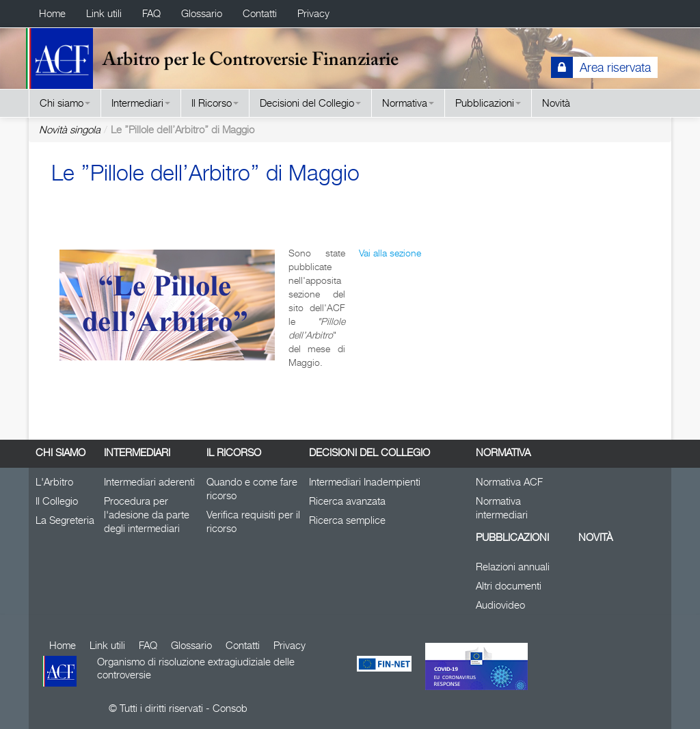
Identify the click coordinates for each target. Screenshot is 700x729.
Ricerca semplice (347, 520)
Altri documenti (509, 586)
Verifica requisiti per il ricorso (253, 521)
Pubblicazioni (512, 537)
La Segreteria (65, 520)
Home (52, 13)
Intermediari (137, 452)
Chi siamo (60, 452)
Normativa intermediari (502, 508)
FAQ (151, 13)
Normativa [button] (408, 103)
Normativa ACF (509, 482)
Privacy (313, 13)
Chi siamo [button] (65, 103)
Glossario (202, 13)
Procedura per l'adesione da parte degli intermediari (147, 515)
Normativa (503, 452)
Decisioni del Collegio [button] (310, 103)
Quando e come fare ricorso (252, 489)
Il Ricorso (234, 452)
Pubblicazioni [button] (488, 103)
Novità (556, 103)
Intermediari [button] (141, 103)
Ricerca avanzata (347, 501)
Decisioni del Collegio (369, 452)
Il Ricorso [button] (215, 103)
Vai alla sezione (390, 253)
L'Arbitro (54, 482)
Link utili (104, 13)
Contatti (260, 13)
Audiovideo (500, 605)
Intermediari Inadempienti (365, 482)
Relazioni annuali (513, 567)
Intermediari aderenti (149, 482)
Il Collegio (57, 501)
